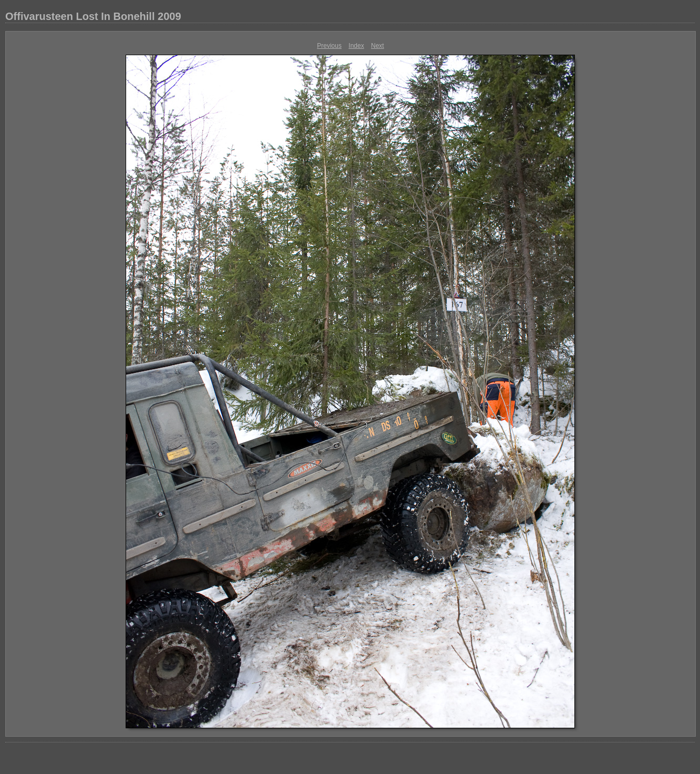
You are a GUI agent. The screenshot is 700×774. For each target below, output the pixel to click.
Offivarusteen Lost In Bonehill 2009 (93, 16)
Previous (329, 46)
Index (356, 46)
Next (378, 46)
